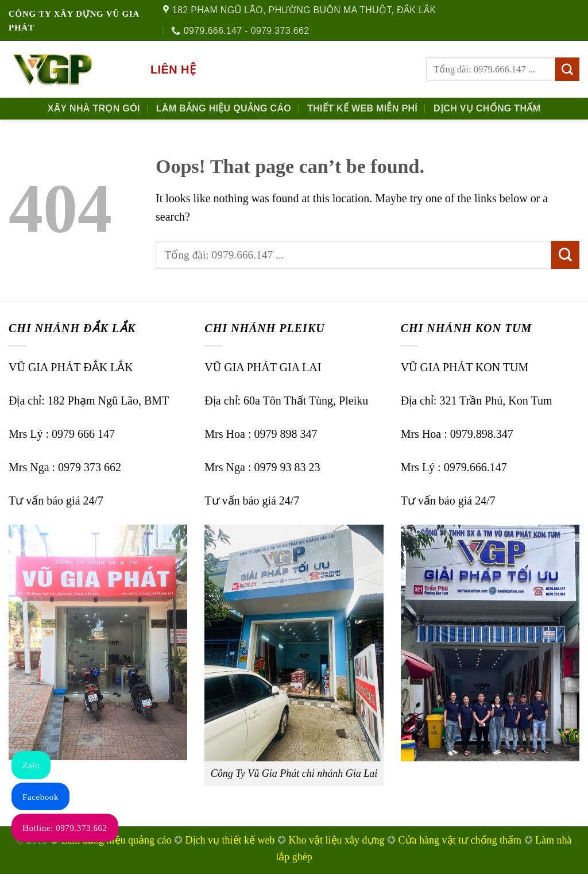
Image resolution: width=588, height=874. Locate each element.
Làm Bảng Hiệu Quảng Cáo (224, 108)
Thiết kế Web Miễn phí (362, 108)
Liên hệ (173, 70)
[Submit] (567, 70)
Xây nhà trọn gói (94, 108)
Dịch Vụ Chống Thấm (487, 108)
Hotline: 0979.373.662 (65, 828)
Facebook (40, 797)
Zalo (31, 765)
